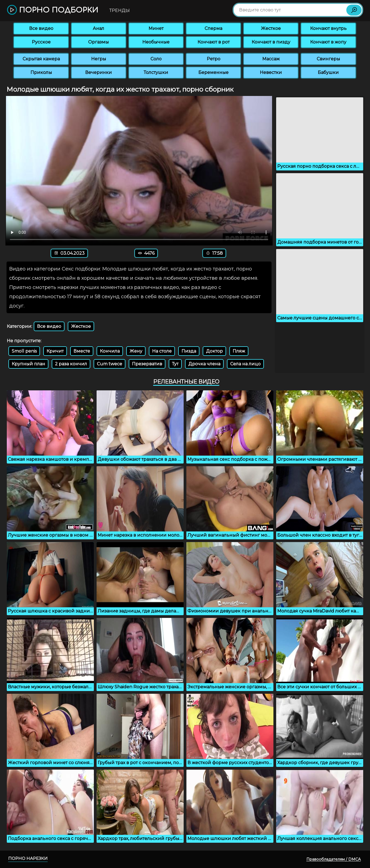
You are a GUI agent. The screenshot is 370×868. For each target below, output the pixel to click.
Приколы (41, 72)
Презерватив (147, 364)
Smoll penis (24, 351)
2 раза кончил (71, 364)
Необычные (156, 42)
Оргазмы (98, 42)
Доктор (214, 351)
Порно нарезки (28, 858)
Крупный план (28, 364)
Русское (41, 42)
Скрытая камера (41, 59)
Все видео (41, 28)
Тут (175, 364)
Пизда (189, 351)
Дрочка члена (204, 364)
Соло (156, 59)
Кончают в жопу (328, 42)
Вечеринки (98, 72)
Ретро (214, 59)
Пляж (239, 351)
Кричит (55, 351)
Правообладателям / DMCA (334, 859)
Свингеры (328, 59)
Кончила (110, 351)
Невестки (271, 72)
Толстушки (156, 72)
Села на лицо (245, 364)
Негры (99, 59)
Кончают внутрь (328, 28)
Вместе (82, 351)
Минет (156, 28)
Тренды (120, 10)
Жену (136, 351)
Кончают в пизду (271, 42)
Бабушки (328, 72)
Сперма (213, 28)
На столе (162, 351)
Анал (98, 28)
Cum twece (110, 364)
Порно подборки (53, 10)
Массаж (271, 59)
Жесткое (271, 28)
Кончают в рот (214, 42)
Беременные (213, 72)
